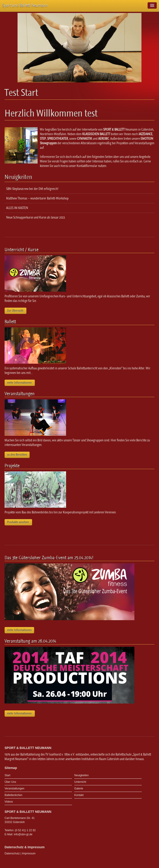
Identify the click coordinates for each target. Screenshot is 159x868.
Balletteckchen (13, 795)
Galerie (79, 788)
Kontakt (79, 795)
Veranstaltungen (14, 788)
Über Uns (10, 782)
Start (7, 775)
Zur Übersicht (15, 311)
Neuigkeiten (81, 775)
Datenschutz (12, 853)
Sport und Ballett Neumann (25, 5)
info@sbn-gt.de (23, 834)
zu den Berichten (17, 455)
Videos (9, 802)
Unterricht (80, 782)
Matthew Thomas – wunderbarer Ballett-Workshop (37, 198)
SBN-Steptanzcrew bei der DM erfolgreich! (32, 189)
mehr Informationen (20, 383)
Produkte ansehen (18, 522)
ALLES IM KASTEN (17, 208)
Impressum (29, 853)
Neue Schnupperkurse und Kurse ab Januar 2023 (36, 217)
